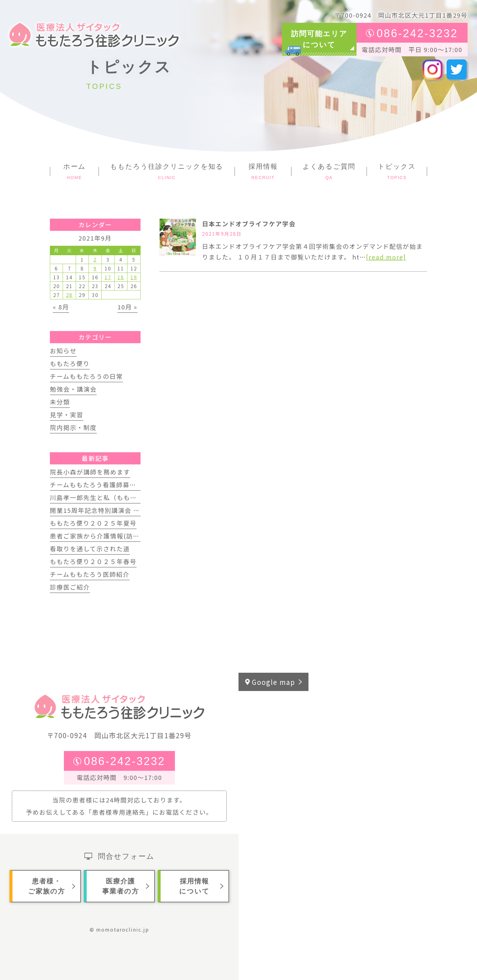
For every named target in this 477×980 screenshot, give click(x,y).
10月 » (127, 307)
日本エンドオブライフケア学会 (249, 224)
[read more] (386, 257)
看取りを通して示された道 (90, 549)
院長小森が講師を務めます (90, 472)
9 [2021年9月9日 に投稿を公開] (95, 268)
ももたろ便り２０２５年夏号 (93, 523)
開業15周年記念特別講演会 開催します (108, 510)
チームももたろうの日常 (86, 376)
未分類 (60, 402)
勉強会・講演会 (73, 389)
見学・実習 (67, 415)
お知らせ (63, 351)
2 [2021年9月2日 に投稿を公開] (95, 259)
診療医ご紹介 (70, 587)
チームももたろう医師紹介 (90, 574)
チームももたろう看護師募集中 (96, 485)
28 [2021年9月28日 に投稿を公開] (69, 295)
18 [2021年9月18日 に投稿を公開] (121, 277)
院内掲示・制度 (73, 427)
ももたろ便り (70, 363)
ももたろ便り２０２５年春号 (93, 561)
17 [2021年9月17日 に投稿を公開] (108, 277)
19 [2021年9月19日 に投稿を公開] (134, 277)
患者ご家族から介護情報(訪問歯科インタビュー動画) (130, 536)
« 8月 (61, 307)
